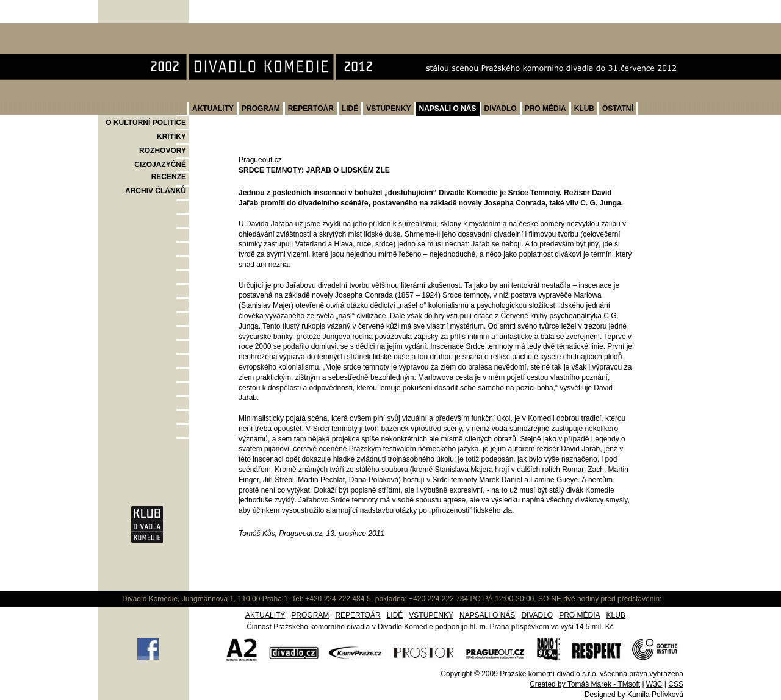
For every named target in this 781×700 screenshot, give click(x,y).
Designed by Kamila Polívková (634, 695)
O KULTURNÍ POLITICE (146, 123)
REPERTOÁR (311, 109)
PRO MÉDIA (545, 109)
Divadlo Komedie (136, 30)
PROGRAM (261, 109)
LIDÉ (350, 109)
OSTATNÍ (618, 109)
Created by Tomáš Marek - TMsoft (585, 684)
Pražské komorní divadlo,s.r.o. (549, 674)
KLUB (584, 109)
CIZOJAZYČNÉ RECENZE (160, 171)
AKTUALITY (213, 109)
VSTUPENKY (388, 109)
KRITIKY (171, 137)
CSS (676, 684)
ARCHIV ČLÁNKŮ (156, 191)
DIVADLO (501, 109)
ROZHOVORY (163, 151)
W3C (654, 684)
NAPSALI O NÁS (448, 109)
